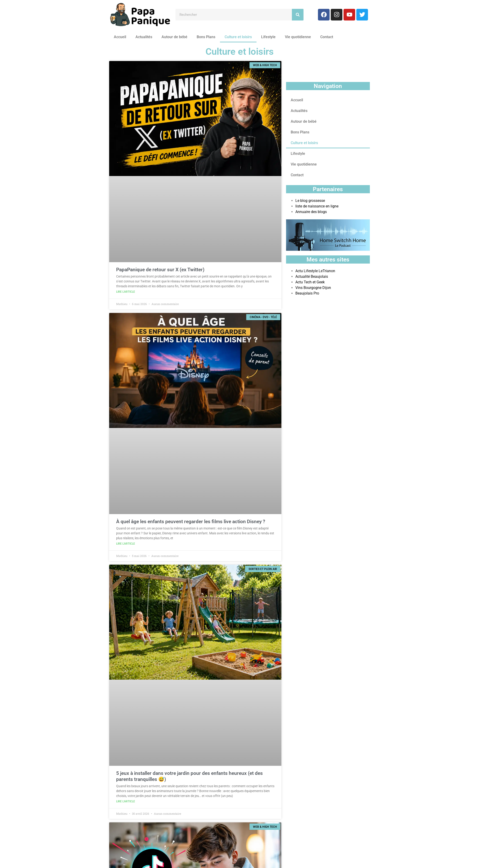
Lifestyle (268, 37)
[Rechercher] (298, 15)
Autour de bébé (174, 37)
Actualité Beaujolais (312, 276)
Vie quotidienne (298, 37)
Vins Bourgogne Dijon (313, 288)
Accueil (120, 37)
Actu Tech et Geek (310, 282)
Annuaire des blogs (311, 212)
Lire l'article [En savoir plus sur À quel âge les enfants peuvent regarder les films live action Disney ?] (126, 544)
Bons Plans (206, 37)
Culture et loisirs (238, 37)
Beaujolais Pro (307, 293)
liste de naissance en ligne (317, 206)
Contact (327, 37)
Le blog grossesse (310, 201)
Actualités (144, 37)
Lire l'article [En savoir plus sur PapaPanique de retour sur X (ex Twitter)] (126, 292)
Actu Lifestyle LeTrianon (315, 271)
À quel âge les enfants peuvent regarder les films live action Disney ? (191, 522)
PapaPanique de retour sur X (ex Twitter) (160, 270)
